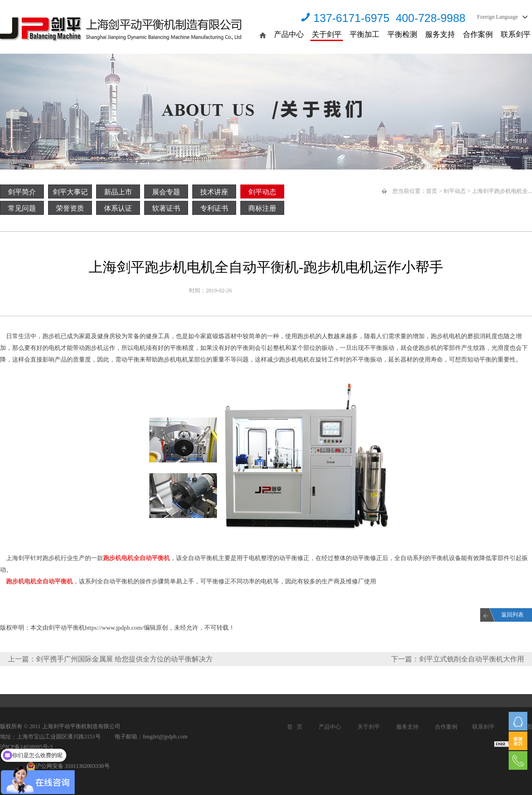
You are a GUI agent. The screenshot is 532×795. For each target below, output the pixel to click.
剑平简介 (22, 192)
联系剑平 (516, 34)
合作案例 (478, 34)
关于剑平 (327, 34)
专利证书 (214, 208)
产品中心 (289, 34)
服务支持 (440, 34)
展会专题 (166, 192)
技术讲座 (214, 192)
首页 (432, 191)
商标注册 (262, 208)
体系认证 (118, 208)
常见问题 (22, 208)
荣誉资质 (70, 208)
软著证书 (166, 208)
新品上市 (118, 192)
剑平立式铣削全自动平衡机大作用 (472, 659)
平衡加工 (364, 34)
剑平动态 (262, 192)
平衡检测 (402, 34)
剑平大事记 (70, 192)
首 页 (295, 727)
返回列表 (512, 615)
